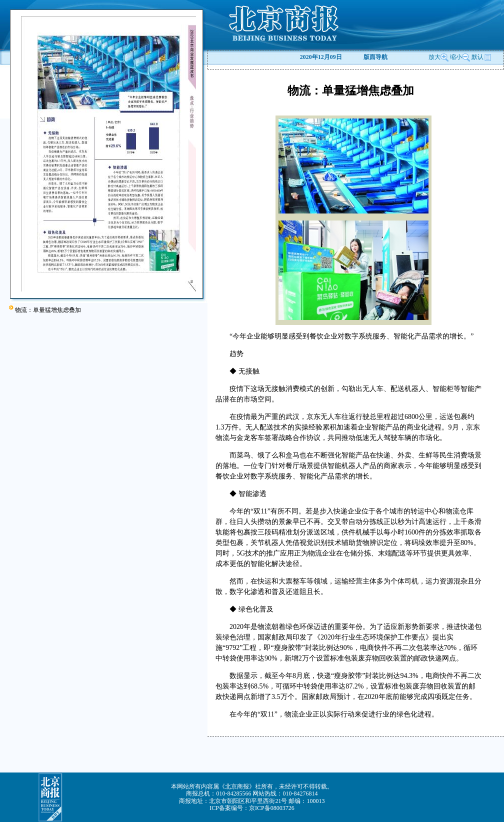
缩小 (456, 57)
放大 (438, 57)
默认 (481, 57)
